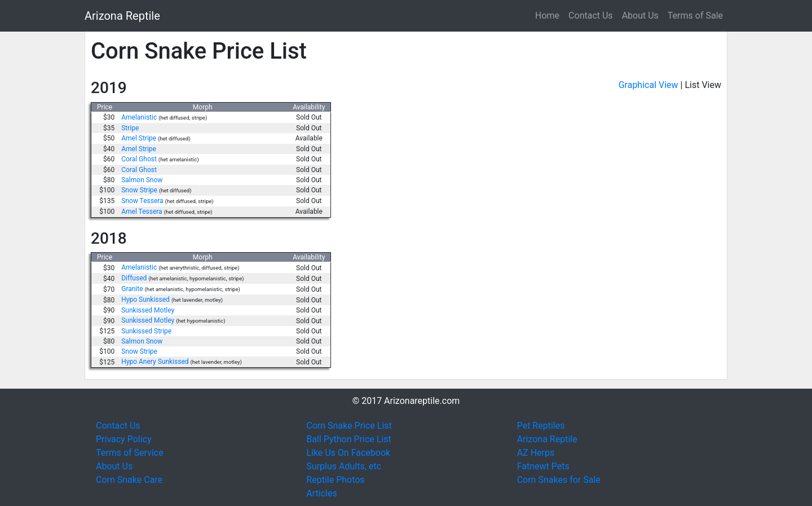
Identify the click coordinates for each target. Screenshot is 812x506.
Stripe (130, 128)
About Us (640, 16)
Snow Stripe (139, 190)
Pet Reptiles (541, 426)
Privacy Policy (124, 439)
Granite (132, 289)
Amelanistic (139, 117)
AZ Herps (536, 453)
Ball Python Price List (348, 439)
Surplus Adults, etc (344, 466)
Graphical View (648, 85)
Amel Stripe (139, 138)
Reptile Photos (335, 480)
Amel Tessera (142, 212)
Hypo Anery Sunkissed (155, 362)
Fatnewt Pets (543, 466)
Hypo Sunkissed (145, 300)
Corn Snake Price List (349, 426)
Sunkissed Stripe (146, 331)
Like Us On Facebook (348, 453)
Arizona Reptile (122, 16)
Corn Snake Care (129, 480)
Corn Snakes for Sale (559, 480)
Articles (321, 493)
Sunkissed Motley (148, 310)
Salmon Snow (142, 180)
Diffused (134, 278)
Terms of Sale (695, 16)
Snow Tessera (142, 201)
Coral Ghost (139, 159)
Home (547, 16)
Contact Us (591, 16)
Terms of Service (130, 453)
